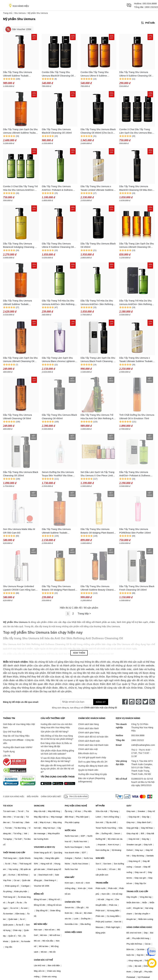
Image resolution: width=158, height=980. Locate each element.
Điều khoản (33, 797)
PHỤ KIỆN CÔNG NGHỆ (76, 806)
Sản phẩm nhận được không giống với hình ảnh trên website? (57, 752)
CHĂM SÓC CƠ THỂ (43, 960)
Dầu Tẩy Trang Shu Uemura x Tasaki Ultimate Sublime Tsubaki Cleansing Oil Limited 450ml (136, 360)
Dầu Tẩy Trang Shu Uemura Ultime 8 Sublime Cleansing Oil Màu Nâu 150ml (58, 246)
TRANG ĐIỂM (102, 883)
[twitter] (145, 702)
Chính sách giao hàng (89, 733)
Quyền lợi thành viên (88, 770)
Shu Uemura (20, 13)
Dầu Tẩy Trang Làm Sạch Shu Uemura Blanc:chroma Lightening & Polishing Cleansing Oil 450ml (59, 360)
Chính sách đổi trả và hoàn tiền (93, 737)
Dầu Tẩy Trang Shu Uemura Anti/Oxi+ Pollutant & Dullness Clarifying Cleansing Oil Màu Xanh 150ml (59, 188)
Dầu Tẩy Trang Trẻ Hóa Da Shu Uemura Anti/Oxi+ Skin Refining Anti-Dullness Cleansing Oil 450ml (137, 303)
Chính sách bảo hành (88, 728)
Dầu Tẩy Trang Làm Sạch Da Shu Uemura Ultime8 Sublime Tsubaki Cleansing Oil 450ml (20, 131)
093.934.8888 (150, 3)
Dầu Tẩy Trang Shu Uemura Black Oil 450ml (98, 245)
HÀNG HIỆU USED (73, 932)
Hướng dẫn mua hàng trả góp (93, 774)
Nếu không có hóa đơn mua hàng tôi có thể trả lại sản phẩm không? (57, 737)
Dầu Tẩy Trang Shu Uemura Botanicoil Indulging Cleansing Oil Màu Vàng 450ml (20, 246)
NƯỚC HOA (70, 830)
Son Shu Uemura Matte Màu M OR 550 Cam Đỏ (19, 531)
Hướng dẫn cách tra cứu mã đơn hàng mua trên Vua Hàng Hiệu (56, 726)
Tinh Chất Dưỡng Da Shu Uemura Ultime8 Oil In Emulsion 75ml (137, 417)
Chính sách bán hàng (88, 724)
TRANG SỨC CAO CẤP (137, 891)
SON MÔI (100, 858)
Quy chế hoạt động (12, 732)
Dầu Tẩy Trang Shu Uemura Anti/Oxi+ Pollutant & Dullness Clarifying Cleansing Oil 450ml (135, 474)
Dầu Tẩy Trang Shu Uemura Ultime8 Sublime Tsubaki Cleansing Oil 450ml (56, 531)
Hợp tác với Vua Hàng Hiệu (16, 736)
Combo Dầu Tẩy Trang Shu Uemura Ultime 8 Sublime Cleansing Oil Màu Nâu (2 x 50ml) (98, 74)
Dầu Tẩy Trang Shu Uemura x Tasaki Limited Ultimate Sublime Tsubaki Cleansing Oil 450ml (97, 188)
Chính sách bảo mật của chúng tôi (100, 708)
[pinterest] (139, 702)
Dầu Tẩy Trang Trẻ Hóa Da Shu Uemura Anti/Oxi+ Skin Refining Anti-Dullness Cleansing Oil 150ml (98, 303)
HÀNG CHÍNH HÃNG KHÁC (139, 927)
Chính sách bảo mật (88, 749)
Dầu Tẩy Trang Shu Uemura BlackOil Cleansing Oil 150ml (57, 131)
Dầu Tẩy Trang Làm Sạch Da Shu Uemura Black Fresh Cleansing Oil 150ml (98, 360)
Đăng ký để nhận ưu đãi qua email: (21, 702)
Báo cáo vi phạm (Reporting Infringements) (92, 780)
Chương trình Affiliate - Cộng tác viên (19, 742)
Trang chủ (8, 13)
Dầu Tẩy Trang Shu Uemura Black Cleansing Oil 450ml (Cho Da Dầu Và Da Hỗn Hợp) (98, 131)
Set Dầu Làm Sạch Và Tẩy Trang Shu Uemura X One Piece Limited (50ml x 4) (98, 474)
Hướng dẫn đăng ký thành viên (93, 766)
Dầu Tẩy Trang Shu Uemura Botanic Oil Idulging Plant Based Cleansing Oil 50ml (58, 588)
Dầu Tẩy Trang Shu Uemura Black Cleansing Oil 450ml (59, 417)
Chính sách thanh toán (89, 741)
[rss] (152, 702)
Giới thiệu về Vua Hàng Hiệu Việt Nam (19, 726)
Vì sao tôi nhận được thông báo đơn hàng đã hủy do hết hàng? (56, 760)
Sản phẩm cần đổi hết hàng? (54, 732)
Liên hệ (7, 756)
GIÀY (129, 806)
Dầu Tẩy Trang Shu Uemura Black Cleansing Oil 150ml (21, 474)
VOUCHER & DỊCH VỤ (44, 847)
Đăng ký (101, 702)
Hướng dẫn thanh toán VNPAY (18, 747)
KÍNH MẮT (70, 877)
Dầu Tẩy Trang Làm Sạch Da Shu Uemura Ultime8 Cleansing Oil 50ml (20, 360)
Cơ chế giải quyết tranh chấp (92, 758)
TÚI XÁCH (8, 806)
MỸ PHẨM (100, 806)
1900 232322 (151, 7)
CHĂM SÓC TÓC (73, 902)
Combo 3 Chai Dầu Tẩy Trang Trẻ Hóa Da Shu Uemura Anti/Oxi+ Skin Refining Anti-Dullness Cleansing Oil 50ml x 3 (20, 188)
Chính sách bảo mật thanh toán (93, 745)
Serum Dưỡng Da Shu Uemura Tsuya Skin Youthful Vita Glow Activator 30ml (58, 474)
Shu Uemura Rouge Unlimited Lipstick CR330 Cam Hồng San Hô (19, 588)
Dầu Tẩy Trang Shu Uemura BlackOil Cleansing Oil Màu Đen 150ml (136, 188)
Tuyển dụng (9, 751)
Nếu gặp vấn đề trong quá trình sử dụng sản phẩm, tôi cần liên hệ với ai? (57, 769)
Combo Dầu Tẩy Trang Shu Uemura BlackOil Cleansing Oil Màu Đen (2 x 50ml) (58, 74)
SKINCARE (39, 806)
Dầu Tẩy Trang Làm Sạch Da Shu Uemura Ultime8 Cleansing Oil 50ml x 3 (137, 246)
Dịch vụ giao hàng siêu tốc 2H (93, 762)
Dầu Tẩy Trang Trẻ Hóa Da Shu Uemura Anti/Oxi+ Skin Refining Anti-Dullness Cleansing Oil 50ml (59, 303)
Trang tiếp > (84, 614)
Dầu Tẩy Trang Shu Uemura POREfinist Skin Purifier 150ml (135, 531)
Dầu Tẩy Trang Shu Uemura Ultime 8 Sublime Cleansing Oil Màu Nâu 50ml (135, 74)
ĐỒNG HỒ (39, 894)
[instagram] (132, 702)
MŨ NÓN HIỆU (41, 924)
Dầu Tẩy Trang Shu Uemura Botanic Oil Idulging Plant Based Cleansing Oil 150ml (97, 531)
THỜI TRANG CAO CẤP (14, 853)
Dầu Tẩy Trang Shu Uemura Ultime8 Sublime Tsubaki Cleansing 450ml (18, 303)
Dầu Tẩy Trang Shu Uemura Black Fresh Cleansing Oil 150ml (137, 588)
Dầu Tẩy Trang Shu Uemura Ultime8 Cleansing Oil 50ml (18, 417)
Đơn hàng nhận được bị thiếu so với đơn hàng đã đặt (56, 745)
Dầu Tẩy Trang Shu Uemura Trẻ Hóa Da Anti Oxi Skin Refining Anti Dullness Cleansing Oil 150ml (98, 417)
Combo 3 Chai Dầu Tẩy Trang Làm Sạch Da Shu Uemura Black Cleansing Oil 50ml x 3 (136, 131)
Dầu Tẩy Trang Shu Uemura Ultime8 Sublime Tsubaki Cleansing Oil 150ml (18, 74)
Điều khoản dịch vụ (88, 753)
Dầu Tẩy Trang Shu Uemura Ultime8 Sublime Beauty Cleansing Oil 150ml (98, 588)
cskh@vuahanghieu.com (143, 745)
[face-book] (125, 702)
